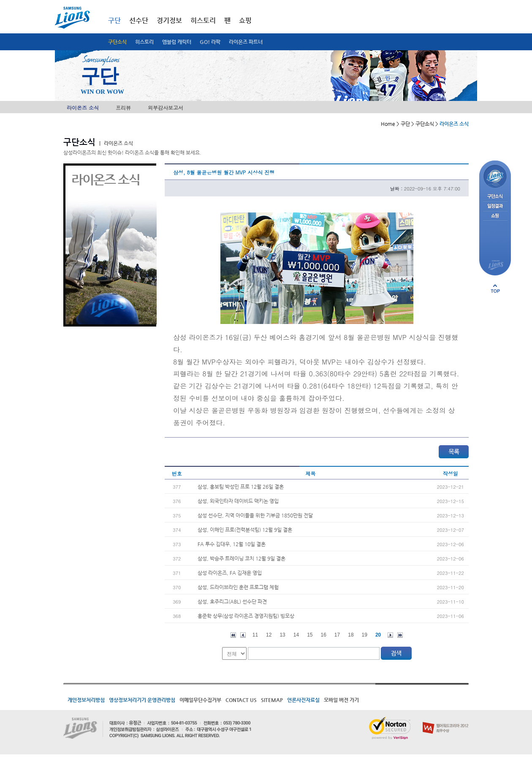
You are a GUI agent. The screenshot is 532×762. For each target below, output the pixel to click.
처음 (233, 635)
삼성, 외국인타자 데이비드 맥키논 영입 (238, 501)
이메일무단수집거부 (200, 700)
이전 (243, 635)
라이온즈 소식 (83, 107)
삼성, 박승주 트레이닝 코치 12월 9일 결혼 (242, 558)
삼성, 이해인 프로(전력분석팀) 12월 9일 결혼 (245, 530)
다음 (390, 635)
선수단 (139, 20)
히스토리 (144, 42)
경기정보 (169, 20)
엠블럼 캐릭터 (177, 42)
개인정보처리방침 (86, 700)
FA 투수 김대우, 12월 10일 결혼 (232, 544)
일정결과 (495, 206)
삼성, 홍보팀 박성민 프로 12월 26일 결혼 (241, 487)
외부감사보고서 (166, 107)
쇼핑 (245, 20)
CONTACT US (241, 700)
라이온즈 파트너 (246, 42)
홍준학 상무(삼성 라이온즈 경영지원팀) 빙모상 (246, 616)
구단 (114, 20)
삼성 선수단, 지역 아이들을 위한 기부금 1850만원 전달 (255, 515)
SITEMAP (272, 700)
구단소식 (117, 42)
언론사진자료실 (303, 700)
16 (324, 635)
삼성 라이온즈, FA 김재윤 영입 (230, 573)
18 (351, 635)
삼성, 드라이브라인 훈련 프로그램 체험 (238, 587)
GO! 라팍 (210, 42)
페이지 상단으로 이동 (495, 288)
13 (282, 635)
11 (255, 635)
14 (296, 635)
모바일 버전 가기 (341, 700)
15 (310, 635)
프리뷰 (123, 107)
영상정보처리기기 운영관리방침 (142, 700)
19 (365, 635)
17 (337, 635)
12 (269, 635)
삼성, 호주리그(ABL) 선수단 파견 (232, 601)
